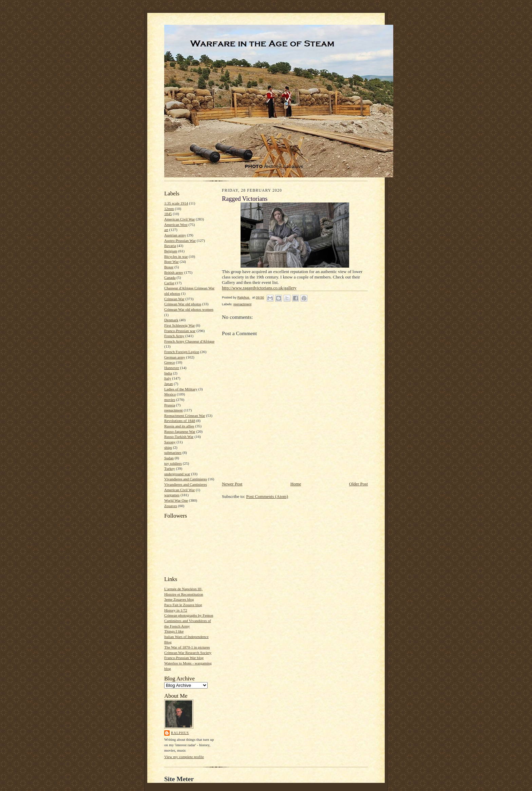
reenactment (174, 410)
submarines (173, 452)
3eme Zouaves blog (179, 599)
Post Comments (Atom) (267, 496)
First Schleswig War (179, 325)
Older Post (358, 484)
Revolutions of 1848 (180, 421)
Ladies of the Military (181, 389)
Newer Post (232, 484)
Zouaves (171, 506)
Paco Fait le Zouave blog (183, 605)
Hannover (172, 368)
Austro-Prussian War (180, 240)
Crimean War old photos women (189, 309)
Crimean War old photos (183, 304)
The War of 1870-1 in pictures (187, 647)
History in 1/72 (176, 610)
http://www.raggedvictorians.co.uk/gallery (259, 288)
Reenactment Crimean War (185, 416)
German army (175, 357)
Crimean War (174, 299)
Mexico (170, 394)
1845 (168, 214)
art (166, 230)
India (168, 373)
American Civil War (179, 219)
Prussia (170, 405)
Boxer (169, 267)
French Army (174, 336)
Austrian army (175, 235)
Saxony (170, 442)
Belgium (171, 251)
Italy (168, 378)
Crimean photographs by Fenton (189, 615)
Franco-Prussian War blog (184, 658)
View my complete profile (184, 757)
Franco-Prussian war (180, 331)
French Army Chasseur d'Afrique (189, 341)
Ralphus (180, 733)
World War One (176, 500)
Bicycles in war (176, 256)
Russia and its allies (179, 426)
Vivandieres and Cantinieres (186, 479)
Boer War (172, 262)
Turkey (170, 468)
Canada (170, 277)
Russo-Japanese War (180, 431)
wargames (172, 495)
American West (176, 225)
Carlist (169, 283)
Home (296, 484)
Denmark (171, 320)
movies (170, 400)
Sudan (169, 458)
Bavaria (170, 246)
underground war (177, 474)
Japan (168, 384)
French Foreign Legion (182, 352)
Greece (170, 362)
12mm (169, 209)
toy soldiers (173, 463)
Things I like (174, 631)
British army (174, 272)
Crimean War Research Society (188, 653)
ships (168, 447)
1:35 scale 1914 (176, 203)
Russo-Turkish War (179, 437)
